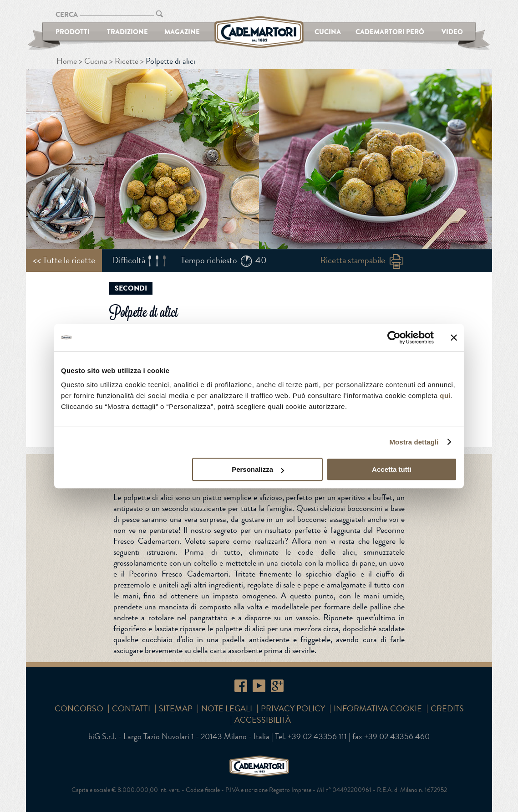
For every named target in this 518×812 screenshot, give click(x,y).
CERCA (67, 14)
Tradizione (127, 32)
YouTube (259, 686)
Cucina (328, 32)
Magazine (182, 32)
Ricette (127, 61)
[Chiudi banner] (454, 337)
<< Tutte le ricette (64, 260)
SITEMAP (176, 709)
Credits (447, 709)
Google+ (277, 686)
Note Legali (227, 709)
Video (452, 32)
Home (67, 61)
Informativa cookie (378, 709)
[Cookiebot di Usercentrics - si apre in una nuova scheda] (394, 337)
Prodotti (73, 32)
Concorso (79, 709)
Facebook (241, 686)
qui (445, 396)
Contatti (131, 709)
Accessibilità (263, 720)
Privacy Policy (293, 709)
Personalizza (258, 469)
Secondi (131, 288)
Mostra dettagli (414, 442)
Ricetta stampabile (353, 260)
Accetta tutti (392, 469)
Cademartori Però (390, 32)
